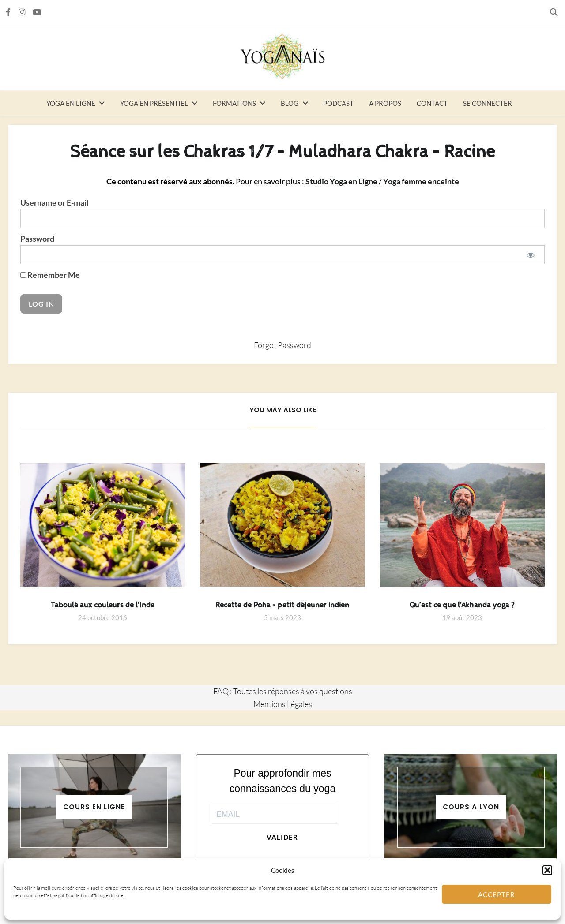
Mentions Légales (283, 704)
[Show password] (531, 255)
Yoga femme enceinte (421, 181)
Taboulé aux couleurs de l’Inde (103, 605)
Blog (290, 103)
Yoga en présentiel (154, 103)
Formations (234, 103)
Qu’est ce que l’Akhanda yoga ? (462, 605)
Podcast (338, 103)
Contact (432, 103)
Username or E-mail (55, 203)
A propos (385, 103)
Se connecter (488, 103)
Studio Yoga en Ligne (341, 181)
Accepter (497, 894)
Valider (282, 837)
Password (37, 239)
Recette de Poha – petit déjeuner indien (282, 605)
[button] (547, 870)
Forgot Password (282, 345)
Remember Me (50, 275)
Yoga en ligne (71, 103)
